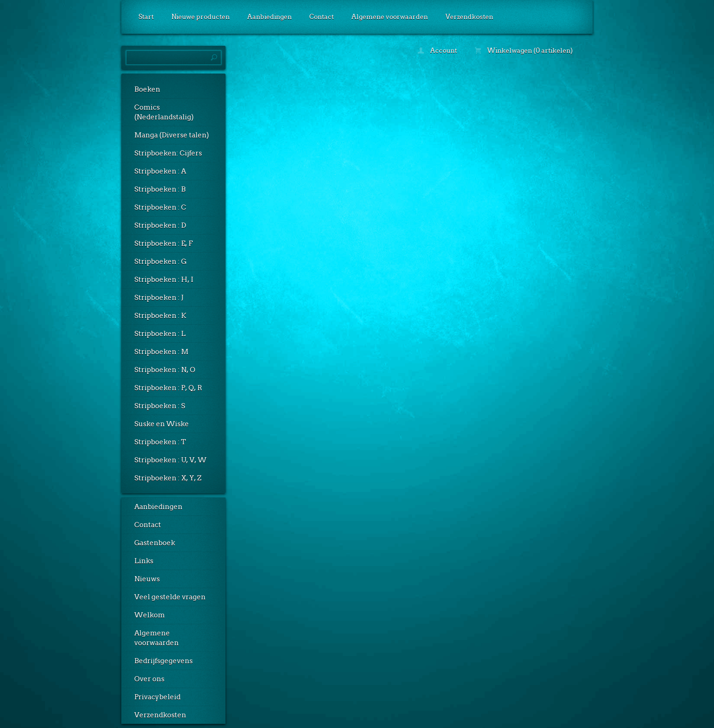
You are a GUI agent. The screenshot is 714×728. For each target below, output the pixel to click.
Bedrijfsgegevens (163, 661)
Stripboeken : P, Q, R (168, 388)
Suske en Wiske (162, 424)
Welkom (150, 615)
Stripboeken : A (160, 171)
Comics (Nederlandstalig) (164, 112)
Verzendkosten (469, 17)
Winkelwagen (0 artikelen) (524, 50)
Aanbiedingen (269, 17)
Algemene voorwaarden (390, 17)
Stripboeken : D (160, 225)
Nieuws (147, 579)
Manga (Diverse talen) (172, 135)
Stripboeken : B (160, 189)
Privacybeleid (157, 697)
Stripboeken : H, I (164, 280)
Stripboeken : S (160, 406)
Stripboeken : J (159, 298)
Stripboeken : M (161, 352)
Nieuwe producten (200, 17)
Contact (322, 17)
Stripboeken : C (160, 207)
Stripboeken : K (160, 316)
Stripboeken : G (160, 261)
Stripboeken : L (160, 334)
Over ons (149, 679)
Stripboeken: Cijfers (168, 153)
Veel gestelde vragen (170, 597)
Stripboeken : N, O (165, 370)
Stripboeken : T (160, 442)
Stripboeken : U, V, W (170, 460)
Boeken (147, 89)
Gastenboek (155, 543)
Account (437, 50)
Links (144, 561)
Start (146, 17)
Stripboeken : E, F (163, 243)
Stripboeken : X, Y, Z (168, 478)
